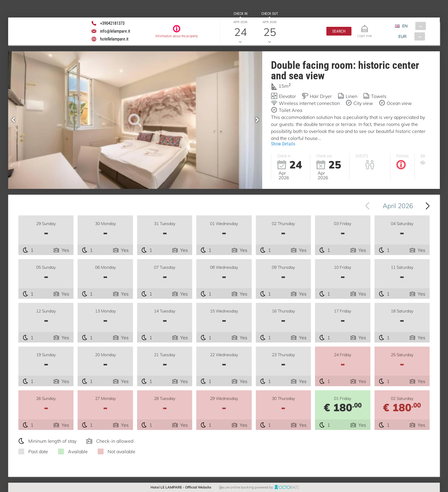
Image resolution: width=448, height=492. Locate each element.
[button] (339, 31)
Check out (270, 14)
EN (405, 26)
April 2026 (398, 206)
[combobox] (413, 26)
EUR (402, 36)
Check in (240, 14)
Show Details (283, 144)
